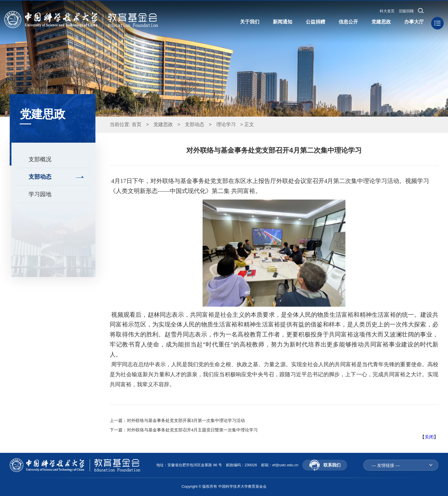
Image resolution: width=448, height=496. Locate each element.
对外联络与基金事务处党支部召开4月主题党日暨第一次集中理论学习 (192, 430)
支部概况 (40, 159)
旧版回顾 (406, 11)
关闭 (429, 437)
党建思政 (163, 125)
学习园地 (40, 194)
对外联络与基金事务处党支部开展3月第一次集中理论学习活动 (186, 420)
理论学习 (226, 125)
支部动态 (40, 177)
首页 (137, 125)
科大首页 (387, 11)
